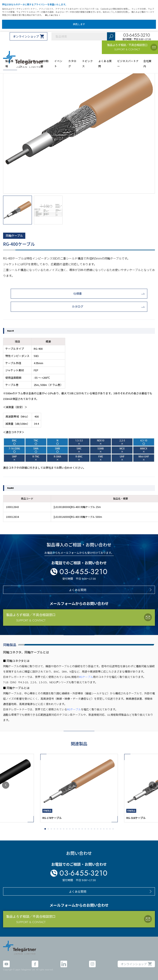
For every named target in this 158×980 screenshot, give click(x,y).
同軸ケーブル (14, 235)
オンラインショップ (26, 36)
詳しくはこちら (53, 15)
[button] (6, 785)
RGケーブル (86, 677)
